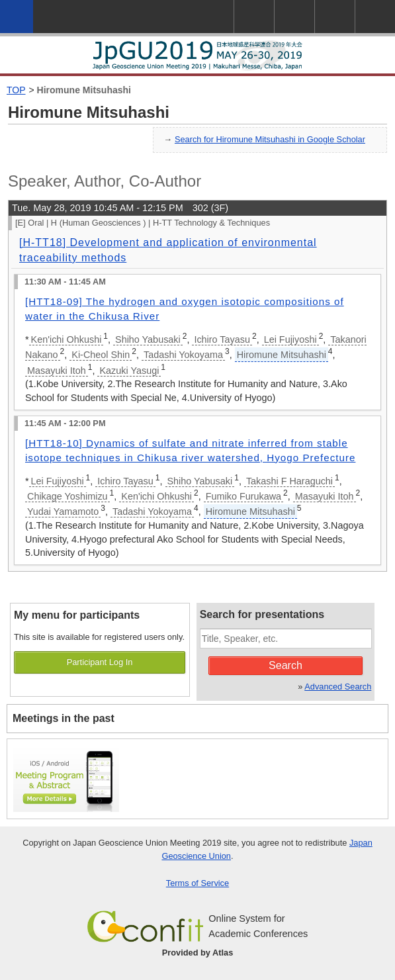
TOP (16, 90)
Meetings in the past (64, 718)
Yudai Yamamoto (63, 512)
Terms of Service (198, 883)
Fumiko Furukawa (243, 496)
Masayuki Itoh (57, 371)
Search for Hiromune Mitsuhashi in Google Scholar (270, 139)
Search (285, 665)
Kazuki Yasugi (129, 371)
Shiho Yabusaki (148, 339)
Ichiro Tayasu (222, 339)
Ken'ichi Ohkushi (66, 339)
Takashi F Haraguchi (289, 481)
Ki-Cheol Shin (101, 355)
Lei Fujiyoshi (290, 339)
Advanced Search (338, 687)
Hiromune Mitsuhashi (84, 90)
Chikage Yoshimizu (67, 496)
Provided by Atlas (198, 953)
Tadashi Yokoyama (183, 355)
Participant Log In (100, 662)
